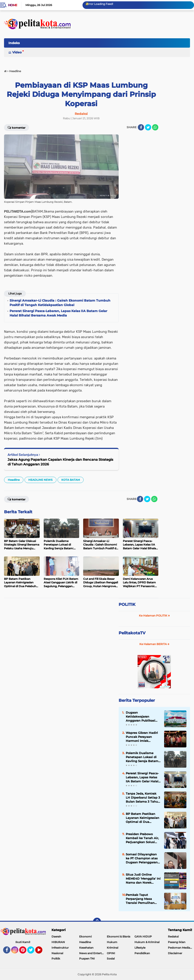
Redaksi (173, 936)
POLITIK (127, 605)
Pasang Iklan (177, 942)
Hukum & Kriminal (147, 942)
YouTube (42, 952)
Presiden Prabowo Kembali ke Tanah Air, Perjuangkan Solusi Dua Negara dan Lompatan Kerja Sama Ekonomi (142, 838)
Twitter (33, 952)
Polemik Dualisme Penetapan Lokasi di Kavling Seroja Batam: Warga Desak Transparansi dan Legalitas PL (142, 757)
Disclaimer (175, 953)
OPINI (111, 953)
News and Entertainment (93, 953)
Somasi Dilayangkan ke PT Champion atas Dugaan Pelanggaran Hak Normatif (142, 858)
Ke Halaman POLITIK (154, 616)
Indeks (14, 43)
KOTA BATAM (71, 480)
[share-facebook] (141, 127)
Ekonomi (85, 936)
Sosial (111, 959)
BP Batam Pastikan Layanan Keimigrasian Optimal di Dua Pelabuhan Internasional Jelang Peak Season (142, 818)
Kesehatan (86, 948)
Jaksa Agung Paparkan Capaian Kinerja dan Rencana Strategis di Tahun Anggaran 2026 (60, 462)
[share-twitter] (148, 127)
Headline (14, 480)
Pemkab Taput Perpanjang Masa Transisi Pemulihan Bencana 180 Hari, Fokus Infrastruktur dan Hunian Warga (140, 899)
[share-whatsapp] (155, 127)
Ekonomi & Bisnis (119, 936)
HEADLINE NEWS (40, 480)
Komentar (17, 127)
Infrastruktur (60, 948)
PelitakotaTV (132, 633)
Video (17, 52)
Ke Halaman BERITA (154, 644)
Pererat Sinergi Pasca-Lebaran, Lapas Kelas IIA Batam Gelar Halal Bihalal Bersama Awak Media (143, 777)
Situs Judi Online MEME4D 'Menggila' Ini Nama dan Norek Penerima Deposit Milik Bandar (143, 879)
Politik (56, 959)
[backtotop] (97, 922)
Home (13, 5)
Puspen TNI (87, 959)
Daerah (56, 936)
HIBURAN (58, 942)
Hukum (112, 942)
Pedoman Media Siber (181, 948)
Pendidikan (142, 953)
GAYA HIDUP (143, 936)
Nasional (57, 953)
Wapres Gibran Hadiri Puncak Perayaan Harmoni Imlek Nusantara (142, 737)
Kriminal (112, 948)
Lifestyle (140, 948)
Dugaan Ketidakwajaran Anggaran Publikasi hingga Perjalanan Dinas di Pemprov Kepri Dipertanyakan (141, 717)
